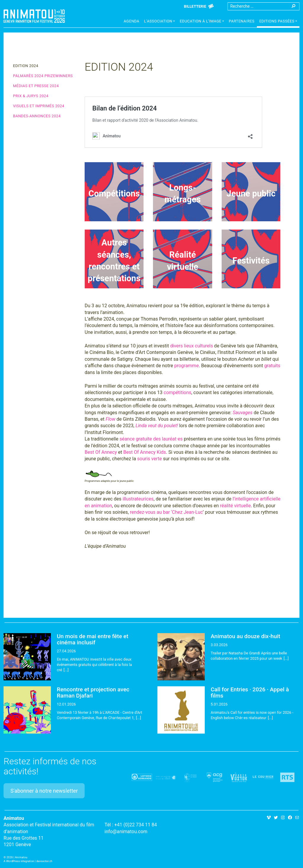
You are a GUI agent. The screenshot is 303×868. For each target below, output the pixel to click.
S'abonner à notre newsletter (44, 791)
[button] (160, 22)
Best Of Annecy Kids (145, 452)
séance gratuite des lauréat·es (151, 439)
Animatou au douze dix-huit (245, 636)
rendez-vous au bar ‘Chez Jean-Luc (166, 512)
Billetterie (195, 6)
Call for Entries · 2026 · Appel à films (250, 693)
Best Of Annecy (101, 452)
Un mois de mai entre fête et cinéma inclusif (93, 639)
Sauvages (242, 413)
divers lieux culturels (192, 346)
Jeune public (251, 194)
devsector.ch (44, 861)
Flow (111, 419)
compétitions (177, 392)
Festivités (251, 261)
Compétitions (114, 194)
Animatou (34, 16)
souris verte (150, 459)
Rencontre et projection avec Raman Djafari (93, 693)
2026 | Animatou (17, 857)
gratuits (272, 366)
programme (187, 366)
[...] (66, 670)
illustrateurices (138, 499)
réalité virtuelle (235, 506)
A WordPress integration (19, 861)
